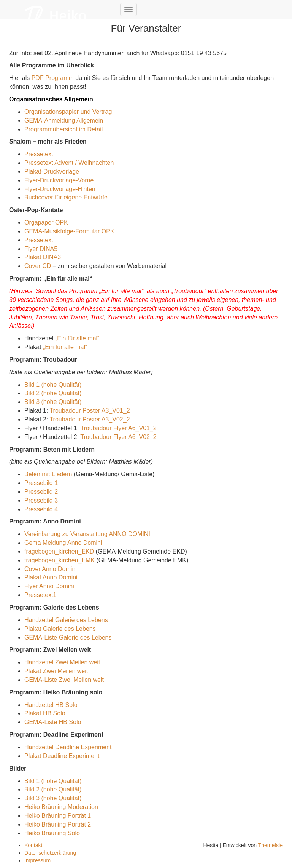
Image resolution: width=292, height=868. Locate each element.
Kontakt (33, 845)
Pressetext (39, 154)
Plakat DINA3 (43, 257)
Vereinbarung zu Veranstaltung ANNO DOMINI (87, 534)
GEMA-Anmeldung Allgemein (64, 120)
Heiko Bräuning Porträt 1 (58, 816)
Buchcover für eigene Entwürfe (66, 197)
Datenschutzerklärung (50, 853)
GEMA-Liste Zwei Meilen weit (64, 680)
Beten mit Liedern (48, 474)
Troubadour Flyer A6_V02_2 (118, 437)
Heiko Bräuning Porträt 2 (58, 824)
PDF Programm (53, 78)
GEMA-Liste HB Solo (53, 722)
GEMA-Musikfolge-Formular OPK (69, 231)
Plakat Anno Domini (51, 577)
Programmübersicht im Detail (63, 129)
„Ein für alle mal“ (77, 338)
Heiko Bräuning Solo (52, 833)
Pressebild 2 (41, 492)
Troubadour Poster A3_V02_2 (90, 419)
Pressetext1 (40, 595)
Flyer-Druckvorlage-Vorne (59, 180)
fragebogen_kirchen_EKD (59, 551)
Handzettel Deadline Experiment (68, 747)
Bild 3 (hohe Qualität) (53, 402)
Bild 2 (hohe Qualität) (53, 393)
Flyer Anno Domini (49, 586)
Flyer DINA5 (41, 249)
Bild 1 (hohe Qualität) (53, 385)
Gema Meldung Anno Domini (63, 543)
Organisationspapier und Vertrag (68, 112)
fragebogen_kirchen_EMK (60, 560)
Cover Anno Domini (51, 569)
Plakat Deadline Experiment (62, 756)
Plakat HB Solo (45, 713)
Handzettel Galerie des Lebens (66, 620)
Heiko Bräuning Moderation (61, 807)
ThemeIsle (271, 845)
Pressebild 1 (41, 483)
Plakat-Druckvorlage (52, 172)
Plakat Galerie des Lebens (60, 629)
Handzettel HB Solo (51, 705)
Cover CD (38, 266)
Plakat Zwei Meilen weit (56, 671)
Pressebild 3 (41, 500)
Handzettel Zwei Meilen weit (62, 662)
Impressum (37, 860)
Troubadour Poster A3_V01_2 (90, 411)
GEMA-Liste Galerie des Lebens (68, 637)
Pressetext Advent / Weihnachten (69, 163)
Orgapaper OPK (46, 223)
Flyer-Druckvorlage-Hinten (60, 189)
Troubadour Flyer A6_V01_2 (118, 428)
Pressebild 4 (41, 509)
